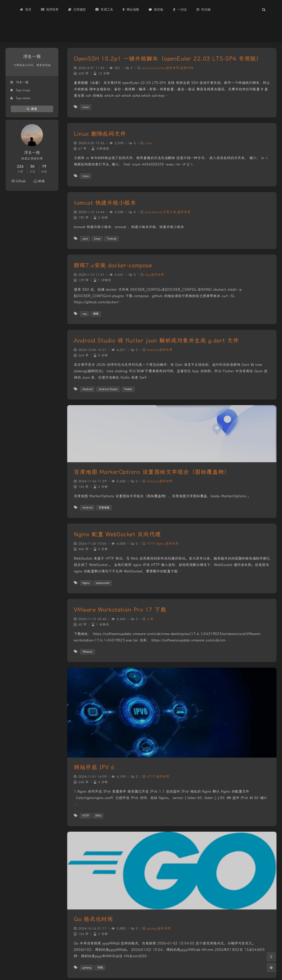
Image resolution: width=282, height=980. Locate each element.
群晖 (96, 314)
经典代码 (187, 68)
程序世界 (173, 68)
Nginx (160, 544)
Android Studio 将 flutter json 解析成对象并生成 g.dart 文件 (156, 341)
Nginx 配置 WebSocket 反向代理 (117, 534)
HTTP (151, 544)
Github (19, 181)
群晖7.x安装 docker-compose (113, 265)
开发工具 (170, 212)
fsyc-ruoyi (20, 90)
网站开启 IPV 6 (94, 767)
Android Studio (108, 389)
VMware (87, 652)
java (145, 68)
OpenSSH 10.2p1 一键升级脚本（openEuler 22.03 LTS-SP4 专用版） (168, 59)
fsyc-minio (20, 98)
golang (152, 929)
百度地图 (104, 508)
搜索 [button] (32, 109)
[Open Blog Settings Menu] (271, 968)
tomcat (157, 212)
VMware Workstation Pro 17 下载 (120, 610)
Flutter (128, 389)
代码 (100, 968)
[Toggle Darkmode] (271, 957)
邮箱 (39, 181)
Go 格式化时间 (93, 919)
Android (152, 350)
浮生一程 (19, 82)
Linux (152, 68)
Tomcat (111, 239)
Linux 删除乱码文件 (100, 134)
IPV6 (98, 816)
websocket (103, 583)
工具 (150, 619)
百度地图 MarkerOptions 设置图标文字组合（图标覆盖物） (152, 472)
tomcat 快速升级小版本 (105, 203)
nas (147, 275)
